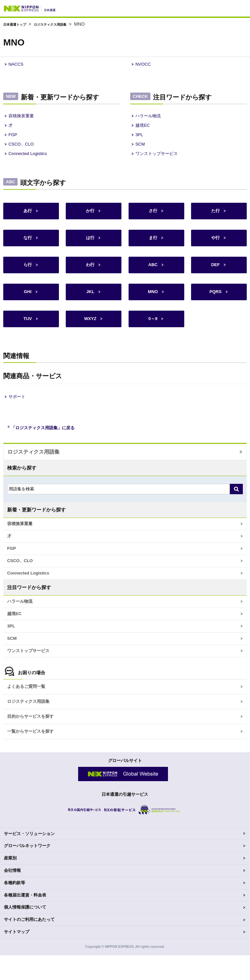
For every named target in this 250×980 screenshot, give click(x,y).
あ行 (27, 217)
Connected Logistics (30, 159)
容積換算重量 (23, 117)
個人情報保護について (25, 932)
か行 (90, 217)
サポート (18, 407)
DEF (215, 273)
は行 (90, 245)
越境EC (144, 128)
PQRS (215, 301)
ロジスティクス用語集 (66, 24)
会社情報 (12, 895)
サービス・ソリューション (29, 858)
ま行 (153, 245)
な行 (27, 245)
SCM (141, 149)
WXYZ (90, 329)
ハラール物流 (150, 117)
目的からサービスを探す (34, 740)
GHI (28, 301)
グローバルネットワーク (27, 870)
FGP (14, 138)
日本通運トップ (19, 24)
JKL (90, 301)
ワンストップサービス (160, 159)
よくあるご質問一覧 (29, 708)
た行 (215, 217)
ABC (153, 273)
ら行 (27, 273)
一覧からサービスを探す (34, 756)
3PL (140, 138)
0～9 (153, 329)
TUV (27, 329)
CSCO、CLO (23, 149)
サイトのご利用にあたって (29, 944)
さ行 (153, 217)
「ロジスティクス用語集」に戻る (48, 438)
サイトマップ (17, 956)
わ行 (90, 273)
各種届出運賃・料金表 (25, 919)
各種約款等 (14, 907)
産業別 (10, 883)
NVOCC (144, 65)
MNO (153, 301)
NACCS (17, 65)
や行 (215, 245)
